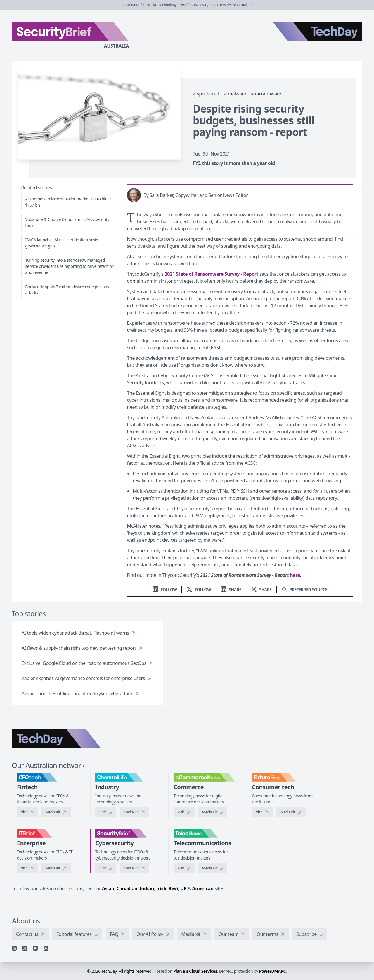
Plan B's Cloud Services (195, 971)
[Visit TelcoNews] (184, 868)
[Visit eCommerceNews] (184, 812)
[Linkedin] (14, 948)
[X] (25, 948)
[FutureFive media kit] (291, 812)
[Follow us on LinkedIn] (165, 589)
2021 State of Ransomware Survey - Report (212, 274)
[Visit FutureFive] (262, 812)
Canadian (127, 888)
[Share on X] (261, 589)
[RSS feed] (46, 948)
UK (183, 888)
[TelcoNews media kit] (213, 868)
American (203, 888)
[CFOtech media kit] (56, 812)
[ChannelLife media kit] (134, 812)
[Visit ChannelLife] (106, 812)
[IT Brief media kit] (56, 868)
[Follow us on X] (199, 589)
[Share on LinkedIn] (231, 589)
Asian (108, 888)
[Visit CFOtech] (27, 812)
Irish (161, 888)
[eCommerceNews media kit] (213, 812)
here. (251, 575)
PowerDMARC (273, 971)
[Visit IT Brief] (27, 868)
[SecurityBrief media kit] (134, 868)
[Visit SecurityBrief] (106, 868)
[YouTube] (35, 948)
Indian (147, 888)
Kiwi (173, 888)
